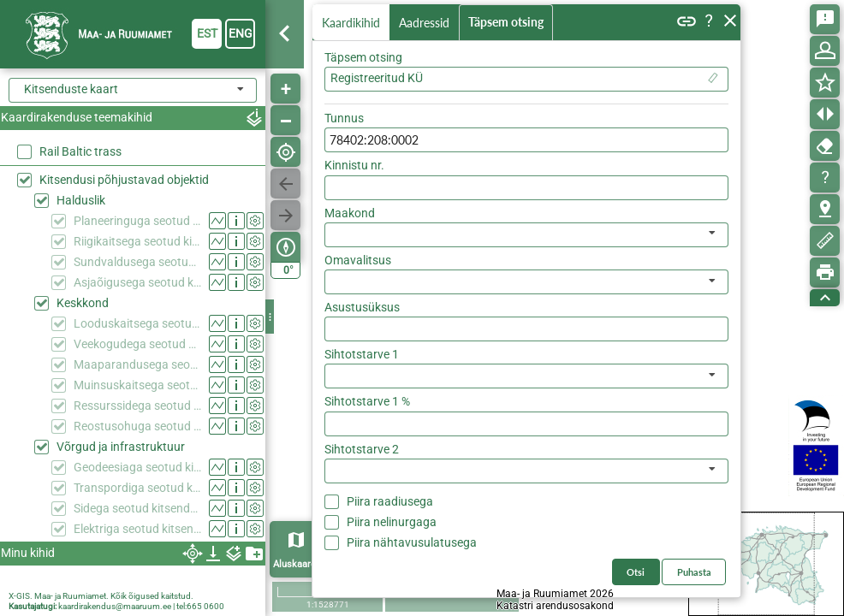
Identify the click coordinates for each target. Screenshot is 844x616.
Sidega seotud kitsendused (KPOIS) (137, 508)
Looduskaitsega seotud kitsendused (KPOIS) (137, 323)
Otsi (704, 114)
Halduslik (81, 200)
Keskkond (83, 303)
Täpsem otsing (509, 23)
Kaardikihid (353, 22)
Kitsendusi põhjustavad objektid (124, 180)
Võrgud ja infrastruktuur (121, 447)
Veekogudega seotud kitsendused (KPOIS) (137, 344)
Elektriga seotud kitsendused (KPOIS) (137, 529)
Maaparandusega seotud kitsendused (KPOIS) (137, 364)
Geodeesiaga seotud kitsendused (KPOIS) (137, 467)
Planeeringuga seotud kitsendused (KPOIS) (137, 221)
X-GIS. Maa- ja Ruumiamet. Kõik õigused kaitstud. (101, 596)
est (207, 33)
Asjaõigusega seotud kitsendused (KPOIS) (137, 282)
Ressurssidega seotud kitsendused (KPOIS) (137, 406)
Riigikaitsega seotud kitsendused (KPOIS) (137, 241)
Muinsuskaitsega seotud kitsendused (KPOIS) (137, 385)
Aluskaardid (298, 564)
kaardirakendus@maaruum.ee (115, 606)
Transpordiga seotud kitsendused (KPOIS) (137, 488)
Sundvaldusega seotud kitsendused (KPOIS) (137, 262)
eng (241, 33)
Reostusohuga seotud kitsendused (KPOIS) (137, 426)
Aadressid (428, 23)
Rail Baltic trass (80, 151)
